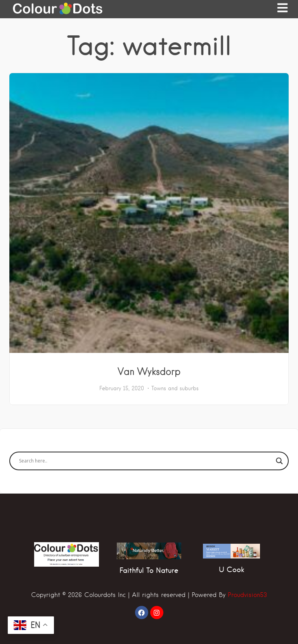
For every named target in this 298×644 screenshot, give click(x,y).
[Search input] (146, 461)
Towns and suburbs (175, 388)
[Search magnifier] (279, 461)
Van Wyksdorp (149, 371)
